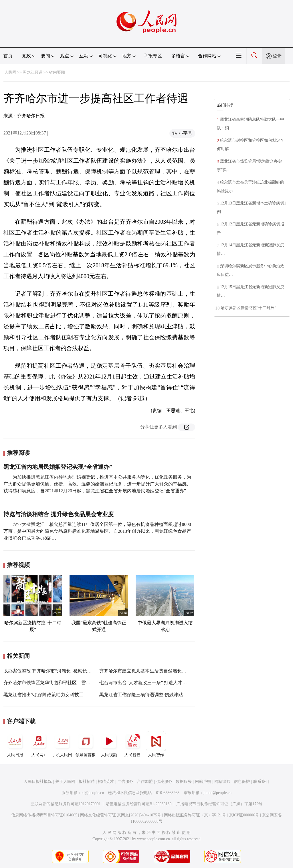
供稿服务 (164, 782)
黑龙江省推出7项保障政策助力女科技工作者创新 (53, 695)
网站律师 (222, 782)
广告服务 (125, 782)
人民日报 (15, 744)
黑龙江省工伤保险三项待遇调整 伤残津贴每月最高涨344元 (158, 695)
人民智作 (156, 744)
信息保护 (242, 782)
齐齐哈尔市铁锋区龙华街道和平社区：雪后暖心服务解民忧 (63, 683)
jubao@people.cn (217, 793)
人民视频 (109, 744)
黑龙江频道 (33, 72)
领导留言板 (86, 744)
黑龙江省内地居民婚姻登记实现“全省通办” (58, 467)
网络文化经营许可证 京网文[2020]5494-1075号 (121, 815)
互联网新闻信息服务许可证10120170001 (66, 804)
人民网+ (39, 744)
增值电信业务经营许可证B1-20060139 (139, 804)
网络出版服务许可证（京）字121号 (195, 815)
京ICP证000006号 (244, 815)
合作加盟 (145, 782)
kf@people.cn (93, 793)
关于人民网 (65, 782)
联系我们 (261, 782)
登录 (277, 56)
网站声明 (203, 782)
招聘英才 (106, 782)
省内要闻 (57, 72)
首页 (8, 56)
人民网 (10, 72)
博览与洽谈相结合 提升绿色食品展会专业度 (59, 514)
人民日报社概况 (38, 782)
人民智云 (132, 744)
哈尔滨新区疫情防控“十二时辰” (248, 308)
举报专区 (153, 56)
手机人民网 (62, 744)
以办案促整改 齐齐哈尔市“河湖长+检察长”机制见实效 (58, 671)
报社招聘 (87, 782)
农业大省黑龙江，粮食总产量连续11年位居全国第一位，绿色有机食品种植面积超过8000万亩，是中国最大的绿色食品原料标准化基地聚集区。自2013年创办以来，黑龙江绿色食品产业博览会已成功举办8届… (97, 531)
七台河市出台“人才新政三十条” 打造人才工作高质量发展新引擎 (164, 683)
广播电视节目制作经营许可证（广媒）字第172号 (219, 804)
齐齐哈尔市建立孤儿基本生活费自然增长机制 (145, 671)
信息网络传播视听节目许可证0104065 (44, 815)
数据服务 (184, 782)
